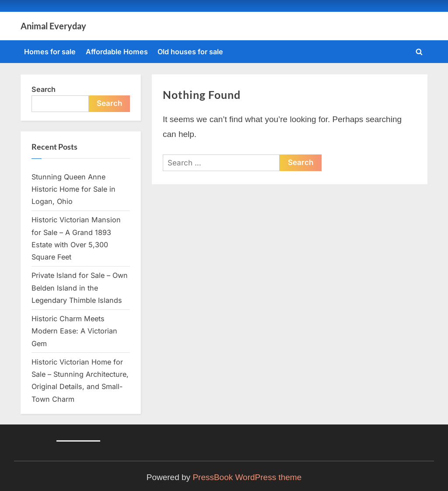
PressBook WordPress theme (247, 477)
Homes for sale (50, 52)
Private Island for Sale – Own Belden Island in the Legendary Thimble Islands (80, 288)
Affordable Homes (117, 52)
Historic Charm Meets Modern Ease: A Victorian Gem (74, 331)
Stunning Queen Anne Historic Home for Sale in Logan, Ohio (73, 189)
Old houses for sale (190, 52)
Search (44, 89)
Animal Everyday (53, 26)
